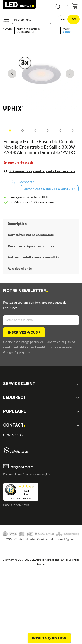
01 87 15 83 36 (13, 435)
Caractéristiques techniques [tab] (31, 246)
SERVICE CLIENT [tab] (19, 384)
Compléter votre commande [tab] (31, 235)
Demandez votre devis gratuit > (50, 189)
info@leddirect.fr (21, 467)
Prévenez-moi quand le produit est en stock (42, 171)
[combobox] (31, 19)
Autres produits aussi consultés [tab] (33, 257)
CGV (9, 540)
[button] (12, 74)
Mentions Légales (62, 540)
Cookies (43, 540)
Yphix (66, 32)
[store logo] (20, 5)
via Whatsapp (19, 452)
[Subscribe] (24, 332)
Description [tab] (17, 224)
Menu (6, 22)
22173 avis (22, 505)
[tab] (41, 398)
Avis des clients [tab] (20, 269)
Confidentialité (25, 540)
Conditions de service (52, 347)
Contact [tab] (14, 426)
